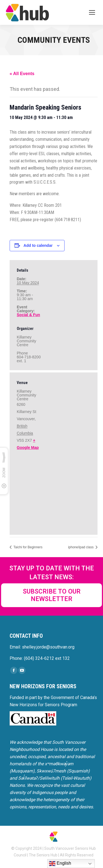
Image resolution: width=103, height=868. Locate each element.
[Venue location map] (54, 492)
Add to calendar (38, 245)
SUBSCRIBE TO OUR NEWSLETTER (52, 595)
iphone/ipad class (81, 547)
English (60, 864)
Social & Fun (28, 315)
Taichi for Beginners (28, 547)
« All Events (22, 74)
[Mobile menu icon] (92, 12)
